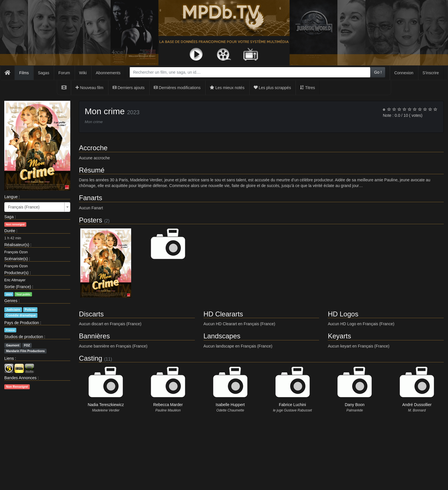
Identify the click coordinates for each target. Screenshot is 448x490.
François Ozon (16, 252)
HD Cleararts (223, 314)
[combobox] (250, 72)
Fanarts (90, 198)
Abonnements (108, 73)
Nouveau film (89, 88)
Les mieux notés (227, 88)
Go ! (378, 72)
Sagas (44, 73)
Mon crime (105, 111)
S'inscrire (431, 73)
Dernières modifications (177, 88)
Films (24, 73)
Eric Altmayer (15, 280)
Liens (9, 358)
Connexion (404, 73)
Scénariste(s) (16, 259)
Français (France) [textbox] (24, 207)
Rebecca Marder (168, 405)
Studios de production (24, 337)
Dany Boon (355, 405)
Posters (90, 220)
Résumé (92, 170)
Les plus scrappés (272, 88)
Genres (11, 301)
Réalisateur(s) (17, 245)
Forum (64, 73)
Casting (90, 358)
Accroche (93, 148)
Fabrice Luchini (292, 405)
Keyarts (339, 336)
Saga (9, 217)
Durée (10, 231)
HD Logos (343, 314)
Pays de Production (22, 323)
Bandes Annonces (20, 378)
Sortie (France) (18, 287)
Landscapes (222, 336)
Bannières (94, 336)
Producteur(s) (16, 273)
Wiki (83, 73)
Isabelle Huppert (230, 405)
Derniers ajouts (129, 88)
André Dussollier (417, 405)
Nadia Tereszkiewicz (106, 405)
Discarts (91, 314)
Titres (307, 88)
